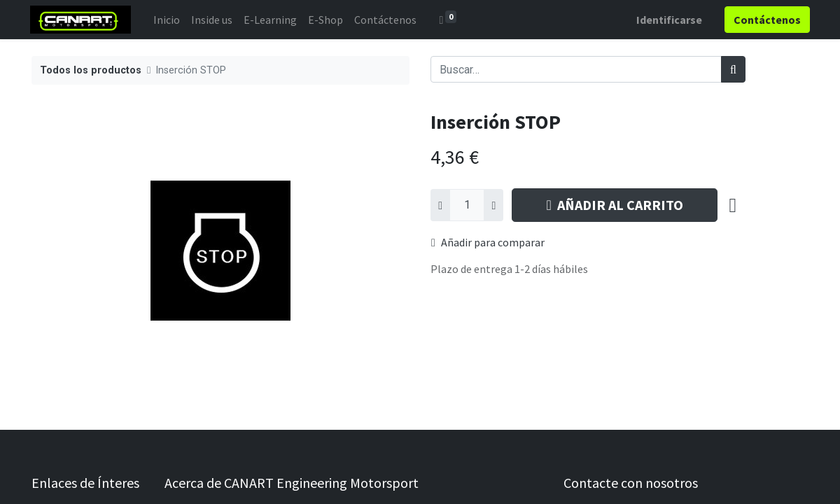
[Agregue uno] (493, 205)
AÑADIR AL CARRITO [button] (614, 205)
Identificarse (668, 20)
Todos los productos (91, 70)
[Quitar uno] (440, 205)
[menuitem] (168, 20)
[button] (733, 205)
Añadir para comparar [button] (488, 242)
